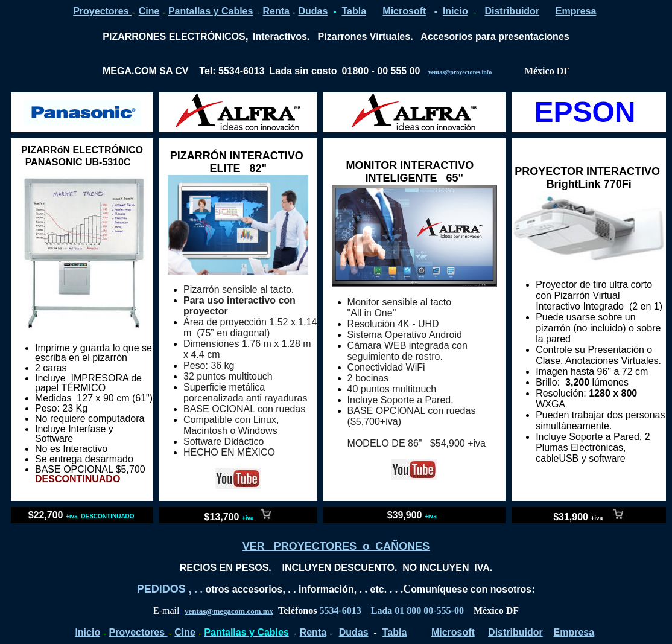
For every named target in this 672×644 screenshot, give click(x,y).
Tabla (354, 11)
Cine (149, 11)
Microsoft (404, 11)
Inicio (455, 11)
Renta (276, 11)
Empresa (576, 11)
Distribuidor (512, 11)
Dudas (313, 11)
